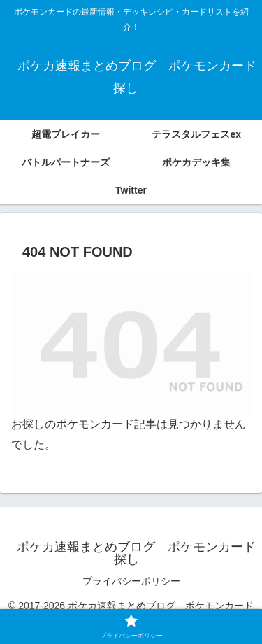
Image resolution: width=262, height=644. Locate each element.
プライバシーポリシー (131, 581)
